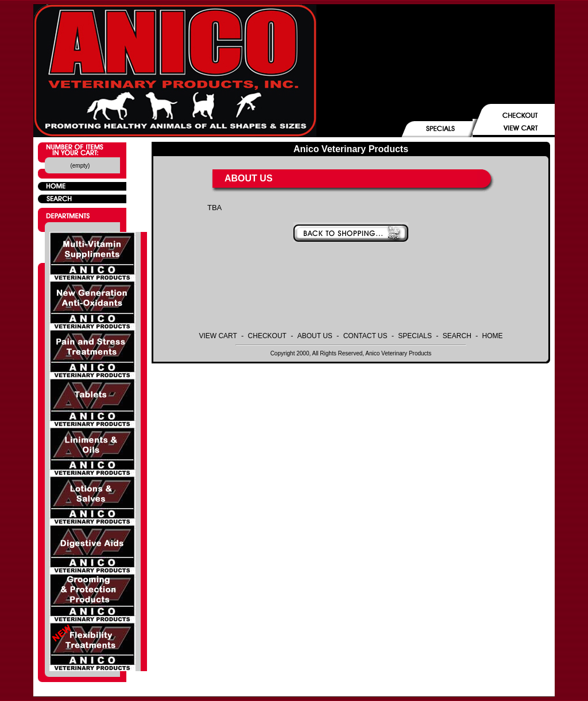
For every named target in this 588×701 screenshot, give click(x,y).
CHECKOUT (267, 336)
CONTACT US (365, 336)
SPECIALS (415, 336)
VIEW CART (218, 336)
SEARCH (457, 336)
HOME (493, 336)
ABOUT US (315, 336)
